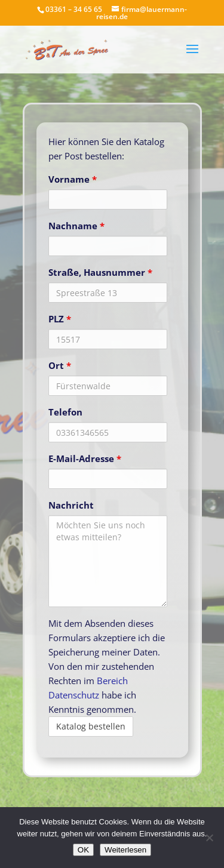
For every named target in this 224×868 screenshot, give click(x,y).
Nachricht (71, 505)
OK (83, 850)
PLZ (60, 319)
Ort (60, 365)
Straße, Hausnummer (100, 272)
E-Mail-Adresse (85, 458)
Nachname (76, 226)
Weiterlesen (125, 850)
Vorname (73, 179)
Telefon (65, 412)
